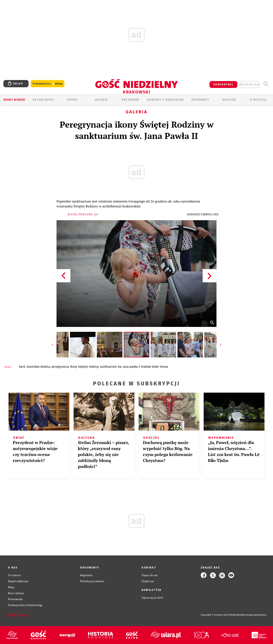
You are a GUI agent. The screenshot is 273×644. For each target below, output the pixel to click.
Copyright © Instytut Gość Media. (219, 615)
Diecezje (229, 100)
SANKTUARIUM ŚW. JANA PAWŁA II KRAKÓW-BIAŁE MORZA (134, 367)
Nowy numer (14, 100)
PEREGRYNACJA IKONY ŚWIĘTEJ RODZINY (75, 367)
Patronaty (200, 100)
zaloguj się (250, 85)
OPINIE (72, 100)
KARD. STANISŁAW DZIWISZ (34, 367)
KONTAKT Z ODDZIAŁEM (165, 100)
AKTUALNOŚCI (43, 100)
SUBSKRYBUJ (223, 85)
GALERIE (101, 100)
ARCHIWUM (130, 100)
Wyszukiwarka (266, 84)
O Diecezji (258, 100)
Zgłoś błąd (18, 615)
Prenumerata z (48, 84)
